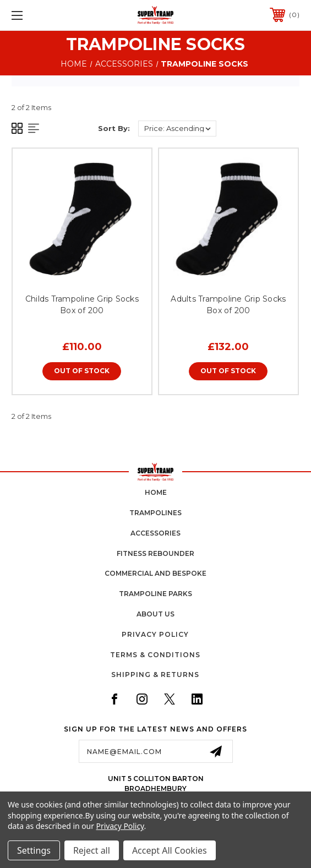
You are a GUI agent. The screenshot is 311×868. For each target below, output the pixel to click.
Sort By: (114, 128)
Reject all (92, 850)
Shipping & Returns (155, 675)
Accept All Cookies (170, 850)
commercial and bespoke (155, 573)
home (156, 492)
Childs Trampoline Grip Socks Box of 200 (82, 305)
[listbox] (177, 129)
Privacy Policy (155, 634)
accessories (155, 533)
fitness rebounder (155, 553)
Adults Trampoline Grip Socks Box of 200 (228, 305)
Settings (34, 850)
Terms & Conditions (155, 655)
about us (155, 614)
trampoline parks (155, 594)
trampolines (155, 513)
